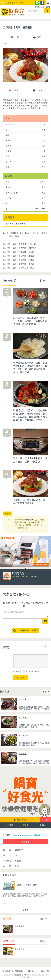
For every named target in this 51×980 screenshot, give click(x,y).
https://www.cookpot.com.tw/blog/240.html (29, 835)
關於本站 (32, 971)
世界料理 (22, 248)
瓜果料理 (22, 264)
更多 (46, 692)
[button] (48, 3)
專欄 (16, 3)
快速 (27, 233)
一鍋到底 (34, 233)
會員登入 (21, 678)
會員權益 (6, 971)
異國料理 (14, 233)
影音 (9, 3)
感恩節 (17, 236)
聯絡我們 (45, 971)
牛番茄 (31, 264)
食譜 (3, 3)
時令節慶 (22, 252)
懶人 (21, 233)
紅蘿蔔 (31, 260)
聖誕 (10, 236)
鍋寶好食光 (20, 820)
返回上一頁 (14, 37)
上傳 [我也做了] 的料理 (26, 630)
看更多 (25, 910)
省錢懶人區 (23, 268)
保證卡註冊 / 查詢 (42, 7)
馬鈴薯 (31, 256)
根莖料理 (22, 256)
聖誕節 (31, 252)
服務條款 (19, 971)
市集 (22, 3)
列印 (37, 37)
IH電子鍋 (44, 233)
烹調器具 (22, 244)
